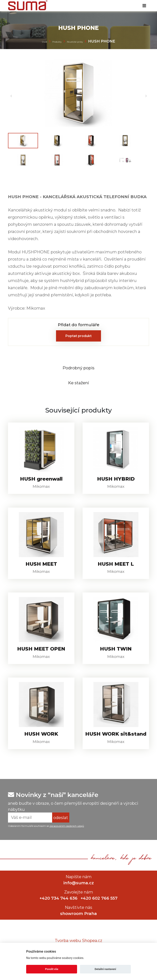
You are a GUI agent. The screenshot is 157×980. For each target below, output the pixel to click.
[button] (11, 91)
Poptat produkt (78, 336)
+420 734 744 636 (58, 912)
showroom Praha (78, 928)
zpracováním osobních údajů (67, 840)
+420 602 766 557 (100, 912)
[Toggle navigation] (144, 6)
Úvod (44, 42)
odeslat (61, 832)
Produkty (57, 42)
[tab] (78, 368)
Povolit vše (52, 969)
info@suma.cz (79, 897)
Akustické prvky (75, 42)
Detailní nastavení (105, 969)
